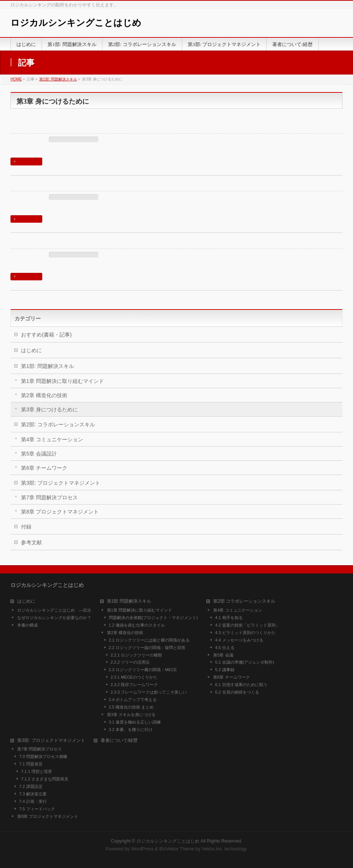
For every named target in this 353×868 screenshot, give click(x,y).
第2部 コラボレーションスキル (244, 601)
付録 (26, 527)
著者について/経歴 (119, 741)
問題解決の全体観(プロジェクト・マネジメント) (153, 618)
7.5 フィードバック (37, 809)
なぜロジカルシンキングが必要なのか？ (54, 618)
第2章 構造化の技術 (44, 395)
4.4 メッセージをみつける (239, 640)
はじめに (31, 350)
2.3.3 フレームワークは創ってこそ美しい (149, 692)
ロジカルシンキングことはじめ (76, 23)
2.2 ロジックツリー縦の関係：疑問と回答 (147, 648)
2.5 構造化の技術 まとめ (131, 707)
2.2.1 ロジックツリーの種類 (136, 655)
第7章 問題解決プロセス (49, 497)
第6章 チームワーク (44, 468)
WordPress (142, 849)
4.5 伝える (225, 648)
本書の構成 (27, 625)
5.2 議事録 (225, 670)
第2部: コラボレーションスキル (58, 424)
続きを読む (27, 161)
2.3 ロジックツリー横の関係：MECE (143, 670)
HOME (16, 79)
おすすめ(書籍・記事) (46, 335)
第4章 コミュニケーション (52, 439)
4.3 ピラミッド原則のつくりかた (245, 633)
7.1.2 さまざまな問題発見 (45, 779)
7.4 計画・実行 (33, 801)
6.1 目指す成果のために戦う (241, 685)
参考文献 (31, 542)
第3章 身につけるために (74, 140)
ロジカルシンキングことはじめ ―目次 (54, 610)
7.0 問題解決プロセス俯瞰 (43, 756)
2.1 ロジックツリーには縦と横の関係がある (149, 640)
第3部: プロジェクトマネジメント (61, 483)
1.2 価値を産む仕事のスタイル (137, 625)
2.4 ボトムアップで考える (133, 700)
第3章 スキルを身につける (46, 244)
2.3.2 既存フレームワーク (134, 685)
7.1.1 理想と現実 (36, 771)
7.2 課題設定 (31, 786)
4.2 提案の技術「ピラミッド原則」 (247, 625)
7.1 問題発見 (31, 764)
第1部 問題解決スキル (129, 601)
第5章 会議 (223, 655)
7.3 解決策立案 (33, 794)
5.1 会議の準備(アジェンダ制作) (245, 662)
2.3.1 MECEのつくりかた (134, 677)
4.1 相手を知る (229, 618)
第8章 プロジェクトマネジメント (60, 512)
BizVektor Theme (177, 849)
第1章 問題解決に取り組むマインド (62, 381)
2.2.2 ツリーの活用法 (130, 662)
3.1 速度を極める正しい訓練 (48, 187)
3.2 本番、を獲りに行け (42, 129)
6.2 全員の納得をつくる (237, 692)
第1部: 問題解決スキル (58, 79)
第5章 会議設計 (39, 454)
